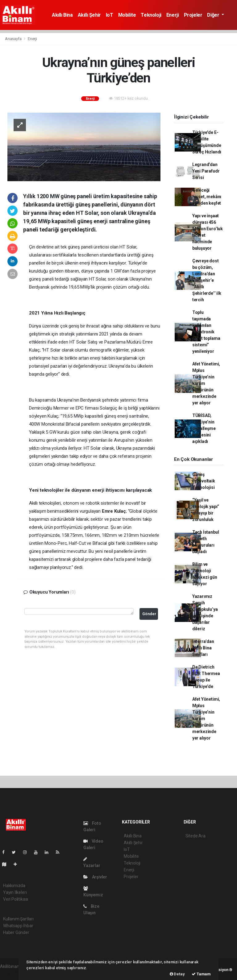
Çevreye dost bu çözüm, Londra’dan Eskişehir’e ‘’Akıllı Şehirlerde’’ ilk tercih (207, 280)
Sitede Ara (195, 836)
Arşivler (95, 877)
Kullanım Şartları (18, 919)
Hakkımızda (14, 886)
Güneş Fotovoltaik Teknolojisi (204, 481)
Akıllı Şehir (89, 15)
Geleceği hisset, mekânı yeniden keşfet (207, 197)
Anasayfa (14, 39)
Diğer (214, 15)
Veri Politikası (16, 899)
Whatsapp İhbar (18, 926)
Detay (177, 974)
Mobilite (127, 15)
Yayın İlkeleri (15, 892)
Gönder (149, 614)
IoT (110, 15)
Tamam (201, 974)
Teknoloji (151, 15)
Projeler (193, 15)
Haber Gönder (16, 932)
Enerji (173, 15)
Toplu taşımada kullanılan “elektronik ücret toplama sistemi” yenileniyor (206, 332)
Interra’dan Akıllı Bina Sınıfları (203, 648)
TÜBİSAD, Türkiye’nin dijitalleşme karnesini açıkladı (204, 428)
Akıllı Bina (62, 15)
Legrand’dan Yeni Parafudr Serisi (206, 171)
